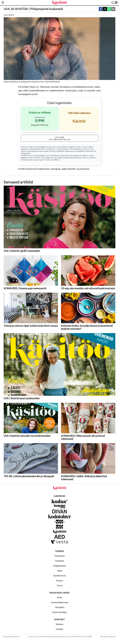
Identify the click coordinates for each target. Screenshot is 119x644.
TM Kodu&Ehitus (76, 149)
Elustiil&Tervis (60, 576)
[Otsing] (113, 3)
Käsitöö (86, 149)
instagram (56, 169)
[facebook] (101, 9)
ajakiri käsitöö (69, 169)
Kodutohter (51, 149)
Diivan (43, 149)
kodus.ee (56, 147)
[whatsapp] (109, 9)
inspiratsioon (43, 169)
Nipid (60, 571)
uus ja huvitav (83, 169)
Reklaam (59, 624)
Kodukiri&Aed (34, 149)
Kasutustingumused (60, 602)
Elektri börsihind (59, 612)
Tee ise (60, 585)
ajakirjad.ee (77, 158)
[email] (113, 9)
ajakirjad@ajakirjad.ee (59, 637)
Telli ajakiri (60, 607)
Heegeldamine (59, 566)
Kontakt (60, 629)
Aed (92, 149)
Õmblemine (60, 556)
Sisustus (60, 580)
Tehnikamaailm (62, 149)
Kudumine (60, 561)
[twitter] (105, 9)
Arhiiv (60, 597)
